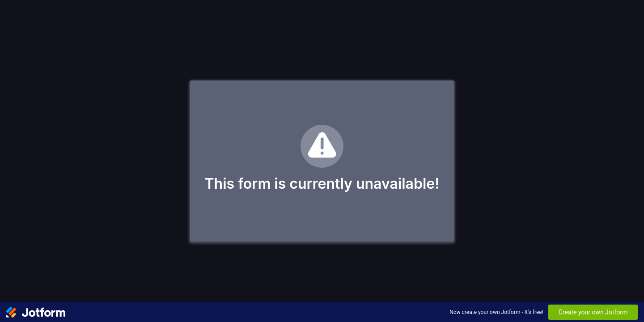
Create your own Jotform (593, 312)
